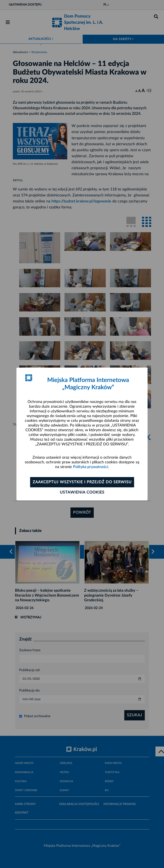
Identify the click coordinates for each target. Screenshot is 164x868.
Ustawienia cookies (82, 492)
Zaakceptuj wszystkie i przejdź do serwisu (82, 482)
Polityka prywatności (91, 467)
